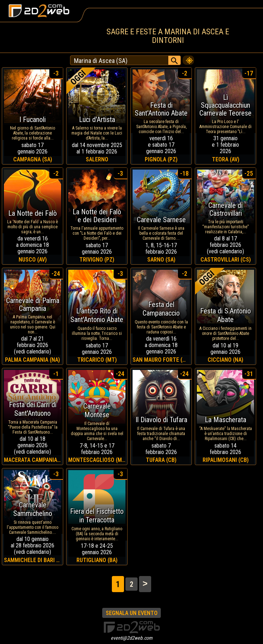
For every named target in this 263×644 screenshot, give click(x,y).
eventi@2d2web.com (132, 638)
